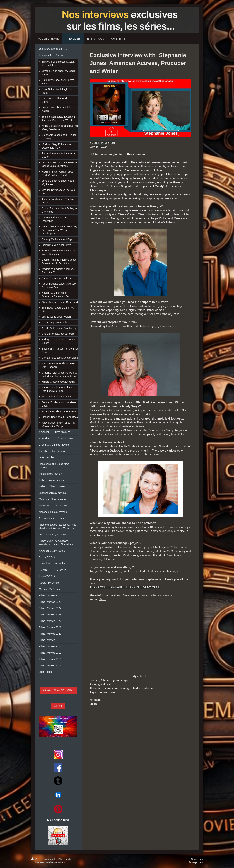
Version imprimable (44, 859)
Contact (58, 706)
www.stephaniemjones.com (158, 595)
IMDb (103, 599)
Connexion (197, 859)
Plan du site (65, 859)
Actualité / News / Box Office (58, 690)
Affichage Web (195, 862)
